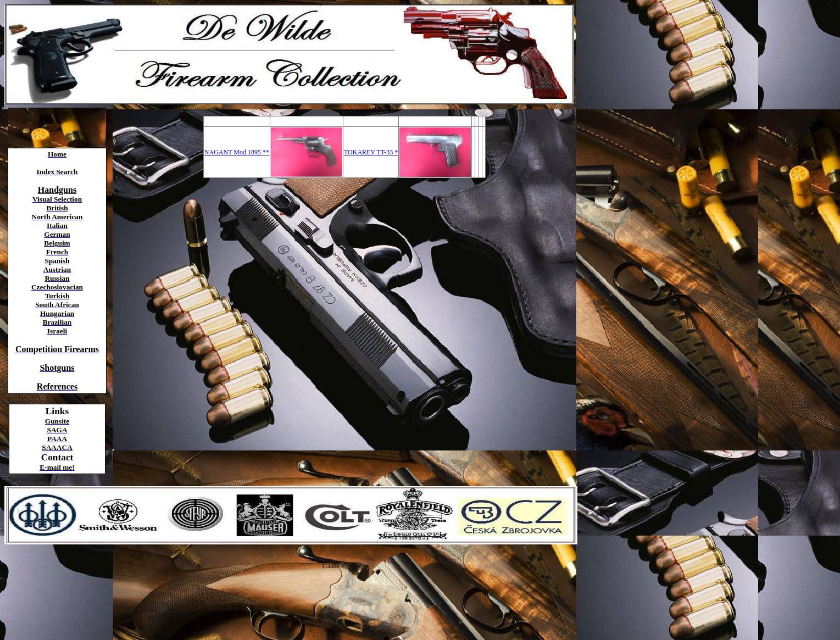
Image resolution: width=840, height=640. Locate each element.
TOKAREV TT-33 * (371, 152)
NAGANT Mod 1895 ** (237, 152)
